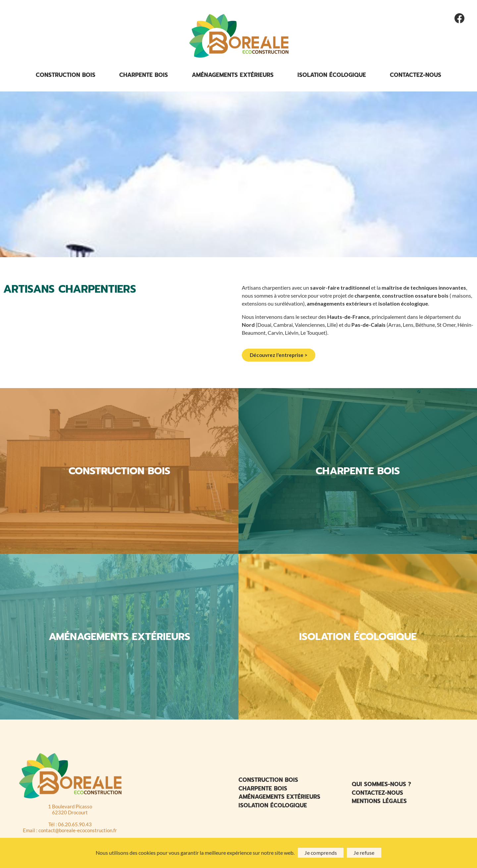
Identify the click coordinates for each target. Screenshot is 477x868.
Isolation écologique (332, 77)
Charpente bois (144, 77)
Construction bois (66, 77)
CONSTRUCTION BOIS (119, 473)
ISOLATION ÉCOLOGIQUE (358, 638)
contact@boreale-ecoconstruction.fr (78, 832)
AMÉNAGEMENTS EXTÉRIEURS (119, 638)
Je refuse (364, 853)
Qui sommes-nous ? (381, 786)
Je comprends (321, 853)
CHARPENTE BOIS (358, 473)
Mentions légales (379, 803)
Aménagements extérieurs (233, 77)
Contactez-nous (416, 77)
